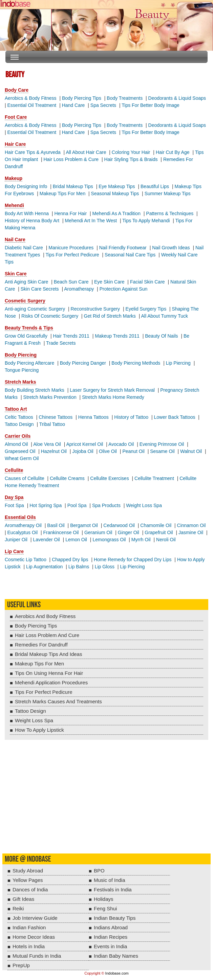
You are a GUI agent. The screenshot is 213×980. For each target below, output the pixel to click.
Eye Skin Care (109, 282)
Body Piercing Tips (82, 98)
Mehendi (14, 205)
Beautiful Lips (155, 186)
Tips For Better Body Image (151, 105)
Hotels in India (29, 946)
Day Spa (14, 497)
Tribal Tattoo (52, 424)
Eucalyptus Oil (23, 532)
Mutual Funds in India (37, 956)
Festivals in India (113, 890)
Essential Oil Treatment (32, 105)
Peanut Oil (133, 451)
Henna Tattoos (93, 417)
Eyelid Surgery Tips (146, 309)
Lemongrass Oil (109, 540)
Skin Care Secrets (40, 289)
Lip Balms (79, 567)
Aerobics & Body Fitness (31, 98)
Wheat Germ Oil (22, 458)
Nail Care (15, 240)
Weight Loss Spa (144, 505)
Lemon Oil (76, 540)
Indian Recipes (111, 937)
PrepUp (21, 965)
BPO (99, 871)
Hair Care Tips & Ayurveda (33, 152)
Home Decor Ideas (34, 937)
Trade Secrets (61, 343)
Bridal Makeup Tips (73, 186)
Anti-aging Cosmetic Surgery (35, 309)
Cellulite (14, 470)
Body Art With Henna (27, 213)
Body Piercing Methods (136, 363)
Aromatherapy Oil (23, 525)
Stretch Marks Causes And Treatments (58, 701)
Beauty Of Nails (161, 336)
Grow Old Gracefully (26, 336)
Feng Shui (105, 908)
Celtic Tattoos (19, 417)
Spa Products (106, 505)
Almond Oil (16, 444)
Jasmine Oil (191, 532)
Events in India (110, 946)
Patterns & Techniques (170, 213)
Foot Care (16, 117)
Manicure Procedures (71, 248)
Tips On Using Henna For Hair (49, 673)
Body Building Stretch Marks (35, 390)
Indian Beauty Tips (115, 918)
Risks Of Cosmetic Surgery (50, 316)
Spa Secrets (103, 105)
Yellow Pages (28, 880)
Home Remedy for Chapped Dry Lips (133, 560)
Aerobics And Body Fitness (45, 616)
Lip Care (14, 551)
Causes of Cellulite (25, 478)
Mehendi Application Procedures (51, 682)
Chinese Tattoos (56, 417)
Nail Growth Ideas (171, 248)
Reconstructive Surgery (95, 309)
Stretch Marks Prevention (50, 397)
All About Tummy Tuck (165, 316)
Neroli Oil (166, 540)
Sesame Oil (162, 451)
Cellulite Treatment (154, 478)
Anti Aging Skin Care (26, 282)
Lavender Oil (46, 540)
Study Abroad (28, 871)
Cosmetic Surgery (25, 301)
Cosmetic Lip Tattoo (26, 560)
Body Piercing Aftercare (29, 363)
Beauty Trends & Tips (29, 328)
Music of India (110, 880)
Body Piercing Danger (83, 363)
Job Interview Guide (35, 918)
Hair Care (15, 144)
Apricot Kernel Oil (85, 444)
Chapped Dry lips (70, 560)
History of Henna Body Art (32, 221)
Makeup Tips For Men (62, 193)
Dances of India (30, 890)
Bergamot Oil (84, 525)
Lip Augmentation (44, 567)
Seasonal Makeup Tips (115, 193)
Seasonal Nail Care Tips (130, 255)
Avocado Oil (121, 444)
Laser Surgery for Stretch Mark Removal (112, 390)
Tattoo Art (16, 409)
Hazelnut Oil (54, 451)
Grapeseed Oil (20, 451)
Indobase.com (117, 973)
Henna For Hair (70, 213)
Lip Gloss (105, 567)
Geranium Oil (98, 532)
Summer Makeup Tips (168, 193)
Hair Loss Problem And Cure (47, 635)
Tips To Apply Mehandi (146, 221)
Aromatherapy (79, 289)
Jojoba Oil (83, 451)
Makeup (14, 178)
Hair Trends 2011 (71, 336)
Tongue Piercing (22, 370)
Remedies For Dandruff (41, 645)
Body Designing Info (26, 186)
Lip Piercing (178, 363)
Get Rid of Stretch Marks (110, 316)
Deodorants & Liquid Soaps (177, 98)
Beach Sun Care (71, 282)
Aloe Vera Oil (47, 444)
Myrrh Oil (141, 540)
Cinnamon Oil (191, 525)
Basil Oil (56, 525)
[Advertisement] (106, 801)
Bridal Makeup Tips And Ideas (48, 654)
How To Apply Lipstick (39, 730)
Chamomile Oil (156, 525)
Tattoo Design (19, 424)
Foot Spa (14, 505)
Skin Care (16, 274)
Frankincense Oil (61, 532)
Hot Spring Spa (46, 505)
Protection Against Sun (124, 289)
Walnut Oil (191, 451)
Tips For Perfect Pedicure (72, 255)
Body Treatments (125, 98)
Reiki (18, 908)
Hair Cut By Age (173, 152)
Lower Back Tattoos (175, 417)
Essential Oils (20, 517)
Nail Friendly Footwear (123, 248)
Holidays (104, 899)
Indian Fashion (29, 927)
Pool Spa (77, 505)
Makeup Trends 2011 (117, 336)
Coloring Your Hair (131, 152)
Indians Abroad (111, 927)
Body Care (17, 90)
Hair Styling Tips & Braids (131, 159)
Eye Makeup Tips (117, 186)
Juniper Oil (16, 540)
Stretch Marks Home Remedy (113, 397)
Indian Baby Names (116, 956)
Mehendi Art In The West (91, 221)
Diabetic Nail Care (24, 248)
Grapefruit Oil (159, 532)
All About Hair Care (86, 152)
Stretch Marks (20, 382)
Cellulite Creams (67, 478)
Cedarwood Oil (119, 525)
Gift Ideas (23, 899)
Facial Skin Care (147, 282)
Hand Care (73, 105)
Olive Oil (108, 451)
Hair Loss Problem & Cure (71, 159)
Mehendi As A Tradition (116, 213)
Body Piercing (21, 355)
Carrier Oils (18, 436)
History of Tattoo (131, 417)
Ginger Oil (129, 532)
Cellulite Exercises (109, 478)
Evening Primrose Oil (162, 444)
